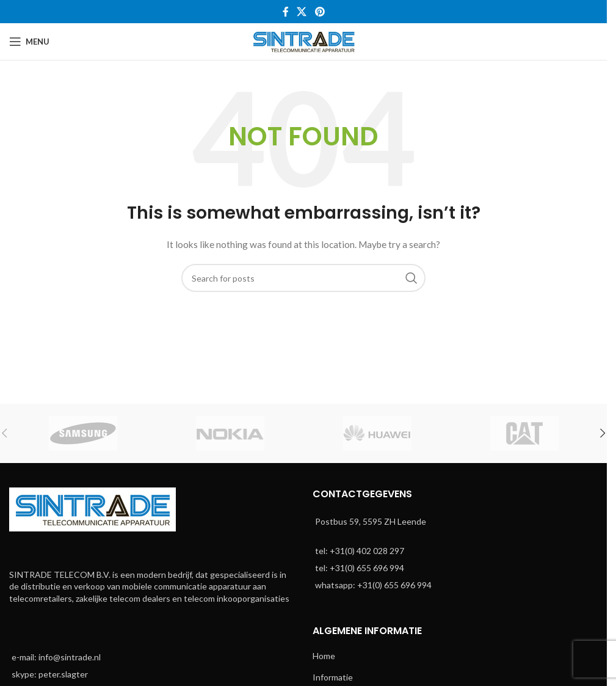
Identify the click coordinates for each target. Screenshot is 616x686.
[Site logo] (304, 41)
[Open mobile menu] (29, 42)
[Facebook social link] (286, 12)
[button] (603, 433)
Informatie (333, 677)
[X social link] (302, 12)
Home (324, 656)
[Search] (303, 278)
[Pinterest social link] (320, 12)
